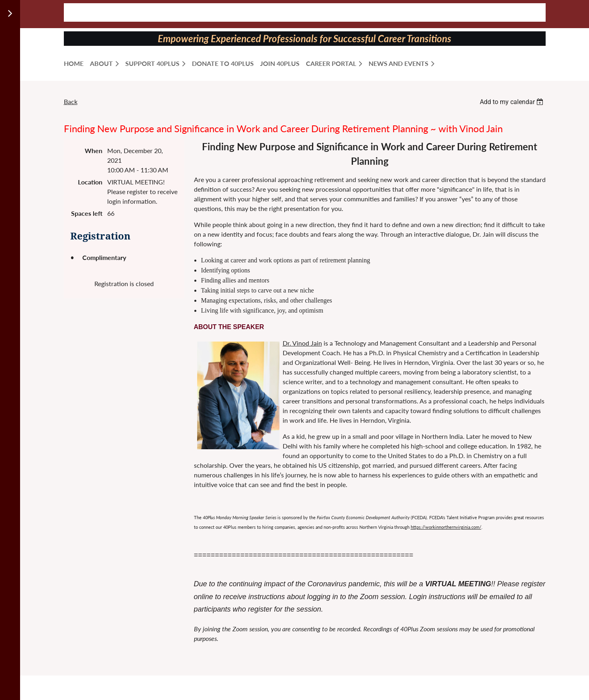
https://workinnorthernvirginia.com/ (446, 527)
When (94, 150)
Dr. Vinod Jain (302, 343)
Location (90, 182)
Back (71, 101)
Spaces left (87, 213)
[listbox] (513, 102)
